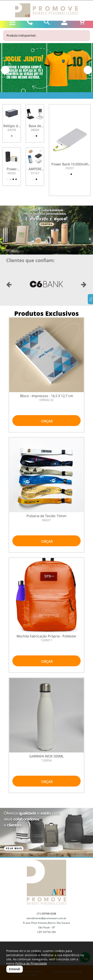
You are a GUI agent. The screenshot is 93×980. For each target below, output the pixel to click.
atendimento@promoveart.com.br (46, 918)
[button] (5, 70)
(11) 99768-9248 (46, 914)
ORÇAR (46, 421)
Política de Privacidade (31, 963)
